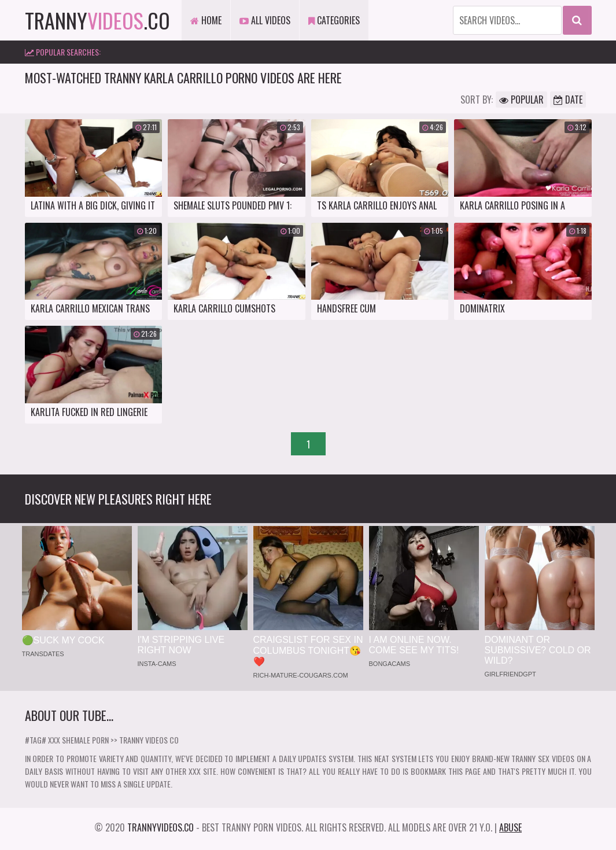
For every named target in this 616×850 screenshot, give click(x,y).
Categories (334, 20)
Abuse (510, 827)
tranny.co (97, 20)
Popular (521, 100)
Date (568, 100)
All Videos (265, 20)
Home (206, 20)
